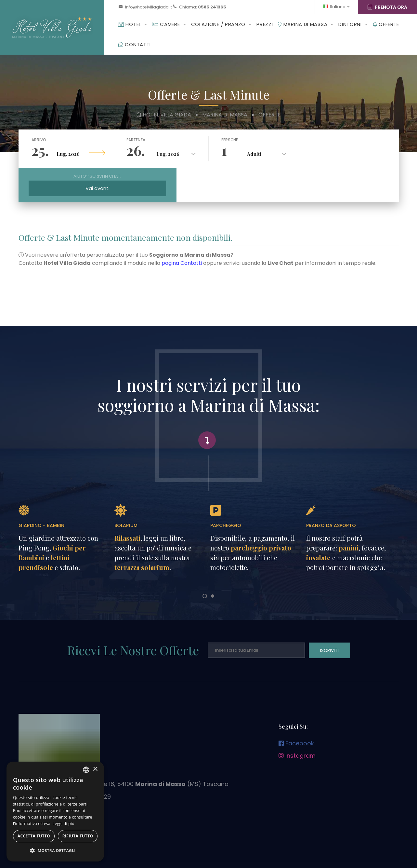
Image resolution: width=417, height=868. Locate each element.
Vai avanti (351, 152)
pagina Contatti (182, 229)
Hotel (130, 24)
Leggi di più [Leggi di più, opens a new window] (64, 824)
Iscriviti (329, 616)
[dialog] (55, 812)
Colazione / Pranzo (218, 24)
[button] (55, 851)
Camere (166, 24)
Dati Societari (211, 847)
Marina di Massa (303, 24)
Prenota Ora (387, 7)
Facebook (296, 709)
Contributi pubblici (247, 847)
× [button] (95, 769)
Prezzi (265, 24)
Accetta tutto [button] (34, 836)
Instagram (297, 721)
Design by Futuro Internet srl (186, 856)
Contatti (135, 44)
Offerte (386, 24)
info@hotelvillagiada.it (149, 7)
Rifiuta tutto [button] (78, 836)
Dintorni (350, 24)
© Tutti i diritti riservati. (241, 856)
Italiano (336, 7)
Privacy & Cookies (172, 847)
